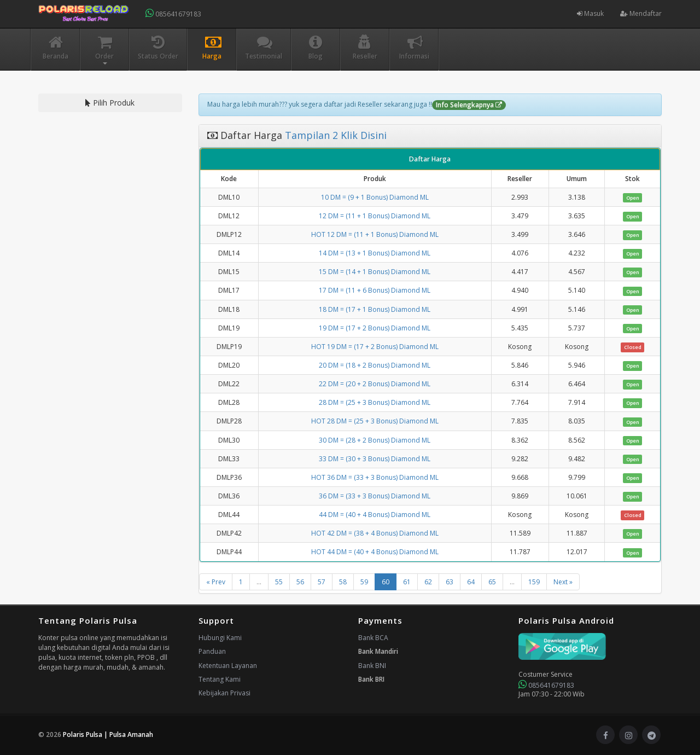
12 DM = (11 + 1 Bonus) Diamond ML (375, 216)
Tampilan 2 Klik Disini (334, 135)
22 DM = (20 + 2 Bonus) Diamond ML (375, 384)
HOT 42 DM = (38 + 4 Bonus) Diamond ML (375, 533)
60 (386, 582)
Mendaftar (641, 13)
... (259, 582)
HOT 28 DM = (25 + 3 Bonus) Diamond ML (375, 421)
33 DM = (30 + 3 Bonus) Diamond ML (375, 459)
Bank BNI (372, 666)
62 (428, 582)
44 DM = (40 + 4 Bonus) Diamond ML (375, 515)
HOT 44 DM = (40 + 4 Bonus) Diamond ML (375, 552)
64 (471, 582)
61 (407, 582)
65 (492, 582)
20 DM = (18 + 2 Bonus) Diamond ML (375, 365)
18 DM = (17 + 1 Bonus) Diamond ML (375, 309)
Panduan (212, 651)
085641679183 (173, 13)
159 (534, 582)
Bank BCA (373, 638)
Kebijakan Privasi (224, 693)
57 (322, 582)
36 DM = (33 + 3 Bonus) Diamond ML (375, 496)
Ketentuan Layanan (228, 666)
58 (343, 582)
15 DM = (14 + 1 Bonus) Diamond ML (375, 272)
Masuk (590, 13)
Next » (563, 582)
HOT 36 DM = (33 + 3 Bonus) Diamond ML (375, 477)
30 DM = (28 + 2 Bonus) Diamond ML (375, 440)
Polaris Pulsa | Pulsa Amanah (108, 734)
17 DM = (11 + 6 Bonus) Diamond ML (375, 290)
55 (279, 582)
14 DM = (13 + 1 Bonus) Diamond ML (375, 253)
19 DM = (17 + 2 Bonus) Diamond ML (375, 328)
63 (450, 582)
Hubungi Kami (220, 638)
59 (364, 582)
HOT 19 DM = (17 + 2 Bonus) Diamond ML (375, 347)
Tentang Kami (220, 679)
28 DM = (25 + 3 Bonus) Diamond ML (375, 402)
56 (300, 582)
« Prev (216, 582)
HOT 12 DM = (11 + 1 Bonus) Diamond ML (375, 234)
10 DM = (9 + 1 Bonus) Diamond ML (375, 197)
